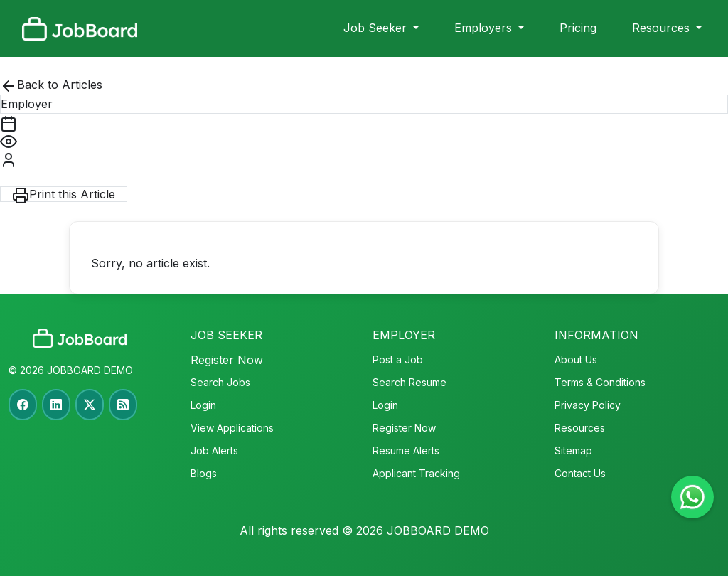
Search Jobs (220, 382)
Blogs (204, 473)
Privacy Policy (588, 405)
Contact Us (580, 473)
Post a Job (398, 359)
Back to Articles (51, 86)
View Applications (232, 428)
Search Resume (409, 382)
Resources (580, 428)
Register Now (227, 360)
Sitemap (573, 450)
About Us (576, 359)
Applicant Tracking (416, 473)
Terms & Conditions (600, 382)
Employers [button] (485, 28)
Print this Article (64, 194)
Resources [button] (663, 28)
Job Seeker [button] (377, 28)
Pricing (578, 28)
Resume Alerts (406, 450)
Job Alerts (214, 450)
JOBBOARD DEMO (89, 370)
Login (203, 405)
